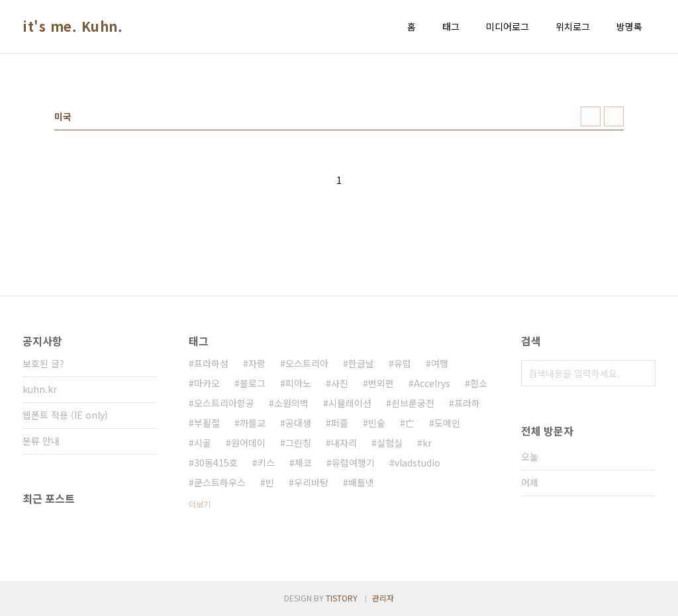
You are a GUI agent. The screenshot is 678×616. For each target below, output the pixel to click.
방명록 (629, 26)
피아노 (298, 383)
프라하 (467, 403)
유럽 (403, 363)
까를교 (253, 423)
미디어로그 (508, 26)
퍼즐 (340, 423)
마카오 (207, 383)
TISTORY (342, 598)
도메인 (447, 423)
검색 (642, 373)
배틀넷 (361, 482)
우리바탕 (311, 482)
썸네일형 (591, 116)
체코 (303, 462)
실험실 (390, 443)
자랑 (257, 363)
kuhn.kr (40, 389)
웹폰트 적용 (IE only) (65, 415)
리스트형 (614, 116)
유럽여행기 (353, 462)
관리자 (383, 598)
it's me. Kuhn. (73, 26)
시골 (203, 443)
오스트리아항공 (224, 403)
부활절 (207, 423)
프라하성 (211, 363)
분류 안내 (41, 441)
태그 (451, 26)
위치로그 (573, 26)
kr (427, 443)
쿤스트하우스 (220, 482)
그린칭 (298, 443)
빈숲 (377, 423)
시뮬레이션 (350, 403)
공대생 (298, 423)
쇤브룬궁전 (413, 403)
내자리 (344, 443)
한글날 (361, 363)
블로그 (253, 383)
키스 (266, 462)
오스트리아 (307, 363)
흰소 (479, 383)
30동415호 (216, 462)
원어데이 (248, 443)
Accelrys (432, 383)
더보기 (200, 504)
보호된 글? (43, 363)
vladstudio (417, 462)
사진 (340, 383)
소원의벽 (291, 403)
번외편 (381, 383)
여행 (440, 363)
